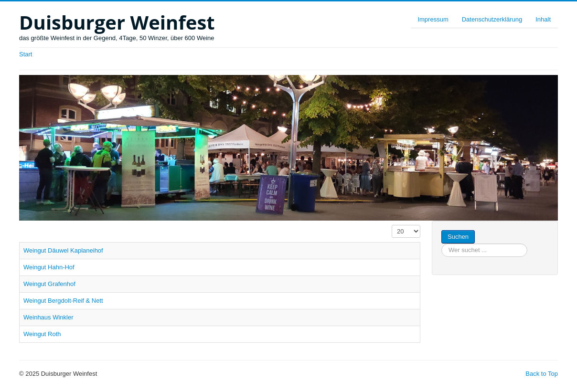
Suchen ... (475, 230)
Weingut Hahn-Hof (49, 267)
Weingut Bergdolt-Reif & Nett (63, 301)
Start (26, 54)
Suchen (458, 237)
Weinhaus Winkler (48, 317)
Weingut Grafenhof (49, 284)
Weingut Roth (42, 334)
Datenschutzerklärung (492, 19)
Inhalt (543, 19)
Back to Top (542, 374)
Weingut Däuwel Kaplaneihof (63, 250)
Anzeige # (392, 225)
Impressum (433, 19)
